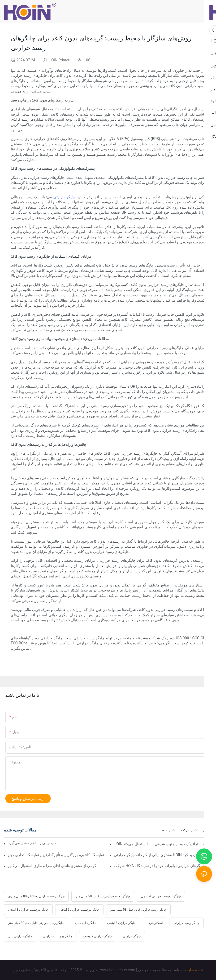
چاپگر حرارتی (64, 197)
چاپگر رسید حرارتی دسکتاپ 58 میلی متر (103, 896)
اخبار (206, 830)
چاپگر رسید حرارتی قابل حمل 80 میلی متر (36, 923)
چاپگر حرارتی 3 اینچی (122, 923)
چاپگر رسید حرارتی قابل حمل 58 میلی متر (138, 910)
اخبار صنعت (168, 830)
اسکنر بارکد (155, 923)
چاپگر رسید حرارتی (187, 923)
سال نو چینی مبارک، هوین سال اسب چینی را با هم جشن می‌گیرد (32, 843)
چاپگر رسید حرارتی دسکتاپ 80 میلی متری (36, 896)
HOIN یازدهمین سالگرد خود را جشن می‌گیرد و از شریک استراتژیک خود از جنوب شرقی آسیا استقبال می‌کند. (163, 844)
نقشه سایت (194, 970)
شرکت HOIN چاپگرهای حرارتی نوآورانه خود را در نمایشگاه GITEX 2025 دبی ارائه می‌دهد (163, 866)
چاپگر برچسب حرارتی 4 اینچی (161, 896)
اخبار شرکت (189, 830)
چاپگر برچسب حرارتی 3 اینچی (28, 910)
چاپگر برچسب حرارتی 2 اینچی (79, 910)
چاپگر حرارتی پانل (20, 936)
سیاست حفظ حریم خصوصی (160, 970)
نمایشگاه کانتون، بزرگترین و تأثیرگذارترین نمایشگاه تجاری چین (56, 855)
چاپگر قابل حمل (86, 923)
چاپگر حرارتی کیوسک (98, 936)
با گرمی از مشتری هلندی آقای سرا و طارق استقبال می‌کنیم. (54, 866)
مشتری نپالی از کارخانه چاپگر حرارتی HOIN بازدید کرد (156, 855)
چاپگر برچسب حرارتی (58, 936)
